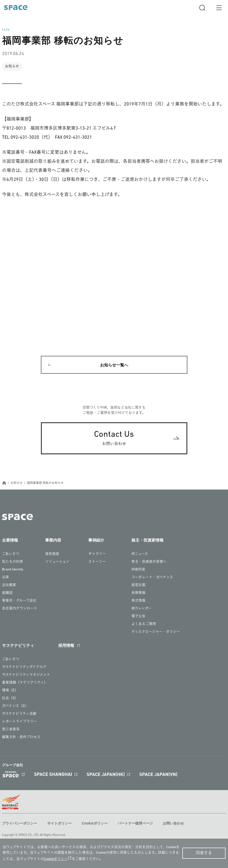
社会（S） (10, 698)
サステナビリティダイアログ (24, 667)
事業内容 (53, 540)
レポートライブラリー (19, 722)
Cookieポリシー (95, 823)
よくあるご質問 (144, 624)
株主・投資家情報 (147, 540)
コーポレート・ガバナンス (152, 578)
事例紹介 (96, 540)
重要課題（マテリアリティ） (25, 683)
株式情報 (138, 601)
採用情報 (66, 646)
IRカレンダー (141, 609)
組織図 (7, 593)
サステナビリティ (18, 646)
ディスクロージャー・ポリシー (156, 632)
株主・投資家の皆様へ (149, 562)
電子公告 (138, 617)
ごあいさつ (11, 554)
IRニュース (140, 554)
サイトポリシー (59, 823)
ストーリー (97, 562)
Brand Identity (13, 570)
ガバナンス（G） (15, 706)
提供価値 (52, 554)
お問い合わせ (173, 823)
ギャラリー (97, 554)
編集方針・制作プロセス (21, 737)
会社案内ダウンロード (20, 609)
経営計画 (138, 585)
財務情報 (138, 593)
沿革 (6, 578)
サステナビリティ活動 (19, 714)
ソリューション (57, 562)
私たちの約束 (13, 562)
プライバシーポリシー (20, 823)
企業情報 (10, 540)
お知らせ (17, 483)
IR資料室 (138, 570)
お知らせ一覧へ (114, 365)
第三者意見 (11, 730)
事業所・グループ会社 (19, 601)
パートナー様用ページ (135, 823)
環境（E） (10, 691)
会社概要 (9, 585)
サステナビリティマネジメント (26, 675)
